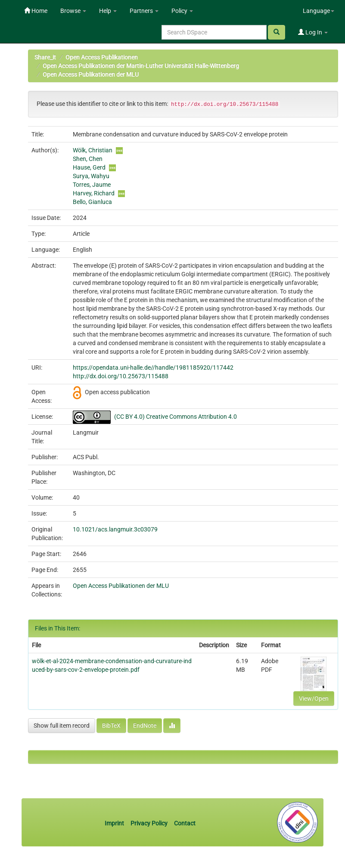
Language (319, 11)
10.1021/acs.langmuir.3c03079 (115, 529)
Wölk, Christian (93, 150)
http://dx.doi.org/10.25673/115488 (121, 376)
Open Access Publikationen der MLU (91, 74)
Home (36, 11)
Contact (185, 823)
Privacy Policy (149, 823)
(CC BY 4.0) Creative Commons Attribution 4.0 (176, 417)
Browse (73, 11)
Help (108, 11)
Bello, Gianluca (92, 202)
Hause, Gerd (89, 167)
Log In (313, 32)
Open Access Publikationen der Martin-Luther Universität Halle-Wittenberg (141, 66)
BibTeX (111, 726)
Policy (182, 11)
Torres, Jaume (92, 185)
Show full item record (62, 726)
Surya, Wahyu (91, 176)
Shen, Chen (88, 159)
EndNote (145, 726)
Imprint (115, 823)
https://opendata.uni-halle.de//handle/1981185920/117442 (153, 368)
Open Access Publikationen (102, 57)
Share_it (45, 57)
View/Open (314, 698)
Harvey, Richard (94, 193)
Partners (144, 11)
